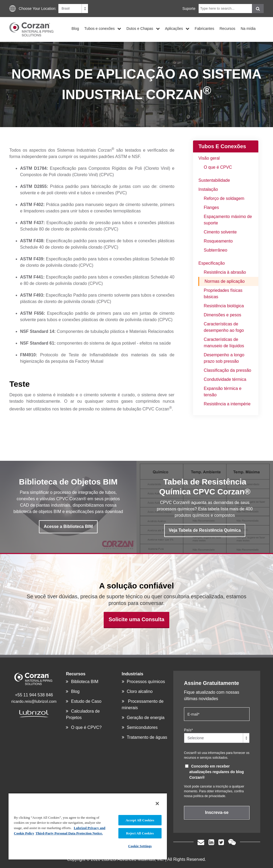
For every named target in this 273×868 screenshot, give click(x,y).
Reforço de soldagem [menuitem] (224, 198)
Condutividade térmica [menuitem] (225, 379)
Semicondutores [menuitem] (142, 727)
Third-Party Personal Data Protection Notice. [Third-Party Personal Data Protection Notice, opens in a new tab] (69, 833)
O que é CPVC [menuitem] (218, 167)
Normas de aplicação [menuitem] (224, 281)
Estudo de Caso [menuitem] (86, 701)
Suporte (189, 9)
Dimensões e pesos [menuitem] (222, 315)
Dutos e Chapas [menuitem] (140, 28)
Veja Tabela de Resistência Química (205, 530)
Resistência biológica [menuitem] (224, 306)
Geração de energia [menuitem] (146, 718)
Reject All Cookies (140, 833)
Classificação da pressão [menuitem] (227, 370)
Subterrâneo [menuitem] (215, 250)
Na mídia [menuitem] (248, 28)
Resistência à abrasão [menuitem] (225, 272)
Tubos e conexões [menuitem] (99, 28)
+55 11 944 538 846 (34, 695)
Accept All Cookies (140, 820)
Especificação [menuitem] (212, 263)
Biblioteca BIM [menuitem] (85, 682)
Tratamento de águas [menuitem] (147, 737)
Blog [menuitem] (75, 28)
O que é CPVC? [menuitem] (86, 727)
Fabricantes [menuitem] (204, 28)
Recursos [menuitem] (227, 28)
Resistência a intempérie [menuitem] (227, 404)
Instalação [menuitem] (208, 189)
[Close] (157, 804)
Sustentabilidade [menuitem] (214, 180)
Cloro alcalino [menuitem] (140, 691)
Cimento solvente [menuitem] (220, 232)
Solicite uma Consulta (137, 619)
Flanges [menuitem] (211, 207)
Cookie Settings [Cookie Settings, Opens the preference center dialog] (140, 846)
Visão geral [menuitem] (209, 158)
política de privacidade (209, 796)
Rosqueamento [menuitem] (218, 241)
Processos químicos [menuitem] (146, 682)
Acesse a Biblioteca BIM (68, 526)
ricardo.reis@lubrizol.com (34, 701)
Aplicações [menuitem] (174, 28)
